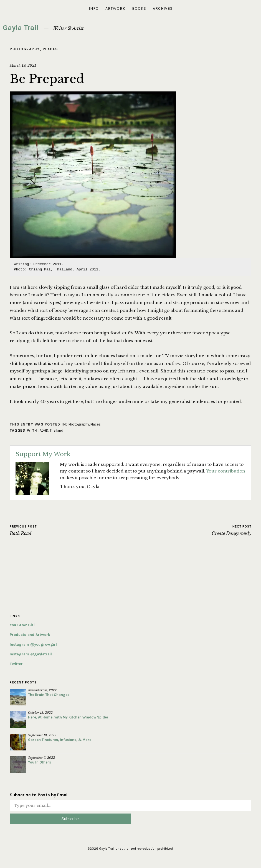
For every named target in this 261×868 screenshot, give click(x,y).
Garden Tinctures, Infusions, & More (60, 740)
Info (94, 8)
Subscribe (70, 819)
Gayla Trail (21, 28)
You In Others (40, 762)
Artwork (115, 8)
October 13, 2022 (40, 713)
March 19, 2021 (23, 65)
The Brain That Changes (49, 695)
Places (50, 49)
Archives (163, 8)
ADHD (44, 430)
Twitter (16, 664)
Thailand (56, 430)
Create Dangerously (231, 530)
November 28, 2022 (42, 690)
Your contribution (226, 471)
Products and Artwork (30, 635)
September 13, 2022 (42, 735)
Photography (25, 49)
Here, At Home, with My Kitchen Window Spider (68, 717)
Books (139, 8)
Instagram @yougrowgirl (33, 644)
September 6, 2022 (41, 758)
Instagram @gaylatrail (31, 654)
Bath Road (23, 530)
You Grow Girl (22, 625)
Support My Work (43, 454)
